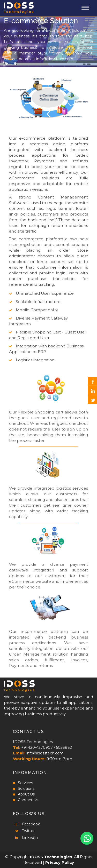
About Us (24, 794)
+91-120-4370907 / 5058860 (47, 747)
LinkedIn (25, 838)
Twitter (24, 831)
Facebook (26, 824)
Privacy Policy (60, 862)
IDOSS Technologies (51, 857)
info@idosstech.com (55, 59)
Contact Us (25, 800)
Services (23, 783)
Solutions (24, 789)
